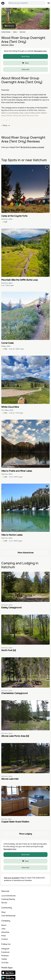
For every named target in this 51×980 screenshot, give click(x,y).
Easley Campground (11, 608)
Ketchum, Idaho (8, 45)
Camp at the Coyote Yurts (14, 216)
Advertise (5, 932)
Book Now (26, 56)
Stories (4, 903)
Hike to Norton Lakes (12, 535)
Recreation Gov (40, 51)
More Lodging (26, 834)
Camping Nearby (8, 899)
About (4, 925)
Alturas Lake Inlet (10, 779)
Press (4, 936)
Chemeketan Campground (14, 693)
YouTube (5, 963)
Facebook (5, 952)
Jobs (3, 929)
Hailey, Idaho (6, 346)
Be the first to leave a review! (32, 147)
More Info (25, 70)
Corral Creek (7, 343)
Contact (5, 939)
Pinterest (5, 956)
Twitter (4, 959)
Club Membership (8, 916)
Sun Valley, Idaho (7, 410)
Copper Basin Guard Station (15, 822)
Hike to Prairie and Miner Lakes (17, 471)
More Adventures (26, 553)
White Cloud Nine (10, 407)
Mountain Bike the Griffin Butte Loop (20, 280)
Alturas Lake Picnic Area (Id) (15, 736)
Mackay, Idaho (6, 819)
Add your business (11, 878)
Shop (3, 912)
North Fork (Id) (9, 650)
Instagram (5, 949)
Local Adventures (8, 896)
